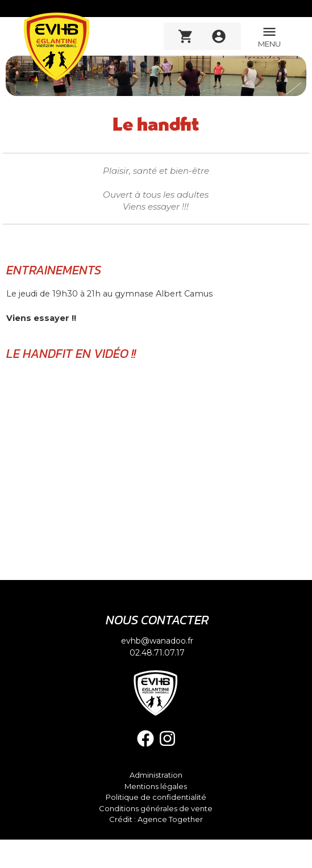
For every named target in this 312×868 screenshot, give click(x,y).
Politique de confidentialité (156, 797)
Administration (156, 775)
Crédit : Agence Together (156, 819)
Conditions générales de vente (156, 809)
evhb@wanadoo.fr (157, 641)
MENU (269, 36)
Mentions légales (156, 786)
